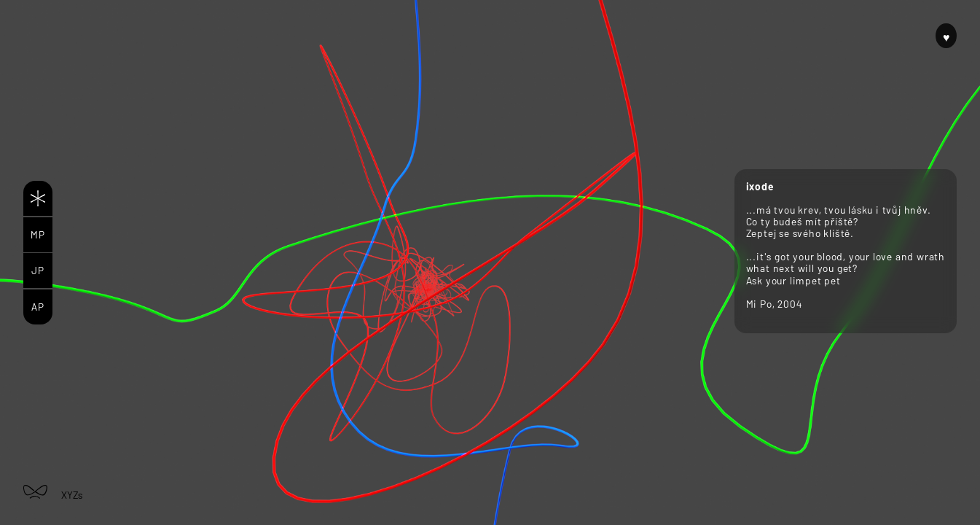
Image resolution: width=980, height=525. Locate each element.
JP (38, 270)
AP (38, 307)
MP (38, 234)
